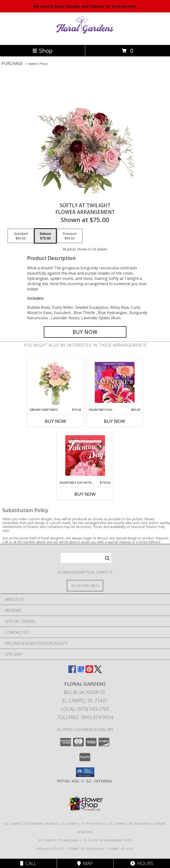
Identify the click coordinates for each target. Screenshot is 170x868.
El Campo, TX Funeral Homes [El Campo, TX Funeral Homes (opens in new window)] (31, 824)
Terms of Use (121, 849)
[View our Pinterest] (89, 671)
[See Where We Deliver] (85, 585)
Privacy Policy (51, 849)
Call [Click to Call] (28, 863)
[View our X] (98, 671)
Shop (42, 51)
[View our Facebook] (72, 671)
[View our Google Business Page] (81, 671)
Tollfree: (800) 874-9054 (85, 717)
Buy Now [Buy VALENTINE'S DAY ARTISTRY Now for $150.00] (85, 494)
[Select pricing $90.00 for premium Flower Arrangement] (70, 236)
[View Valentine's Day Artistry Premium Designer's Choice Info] (85, 455)
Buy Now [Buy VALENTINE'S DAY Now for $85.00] (115, 421)
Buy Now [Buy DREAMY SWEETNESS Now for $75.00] (55, 421)
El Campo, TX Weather (59, 840)
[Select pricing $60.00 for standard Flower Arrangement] (21, 236)
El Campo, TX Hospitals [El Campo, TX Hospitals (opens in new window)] (84, 824)
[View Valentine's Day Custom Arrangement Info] (115, 382)
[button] (85, 772)
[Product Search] (86, 558)
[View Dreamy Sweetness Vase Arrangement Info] (56, 383)
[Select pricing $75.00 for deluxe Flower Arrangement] (45, 236)
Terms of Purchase (86, 849)
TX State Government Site (107, 840)
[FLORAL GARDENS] (85, 38)
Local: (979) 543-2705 (85, 709)
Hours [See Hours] (142, 863)
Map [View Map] (85, 863)
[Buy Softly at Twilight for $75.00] (85, 332)
